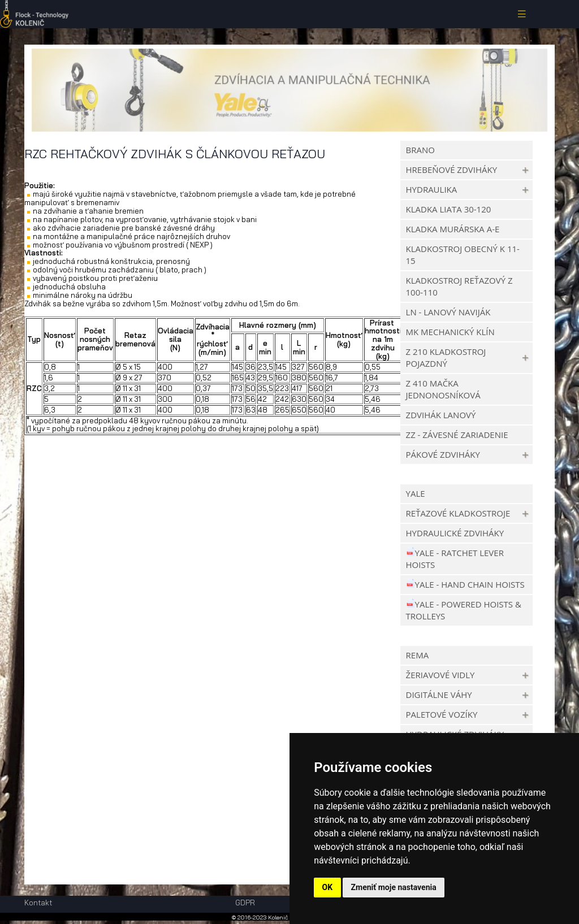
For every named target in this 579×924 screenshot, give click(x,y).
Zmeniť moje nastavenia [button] (394, 887)
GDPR (245, 903)
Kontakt (38, 903)
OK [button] (328, 887)
